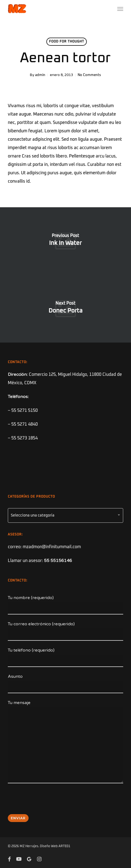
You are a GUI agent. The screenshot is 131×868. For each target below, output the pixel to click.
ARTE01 (64, 846)
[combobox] (65, 515)
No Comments (89, 75)
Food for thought (67, 42)
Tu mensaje (65, 743)
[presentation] (49, 802)
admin (40, 75)
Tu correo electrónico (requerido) (65, 631)
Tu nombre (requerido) (65, 605)
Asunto (65, 683)
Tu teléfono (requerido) (65, 657)
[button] (120, 9)
